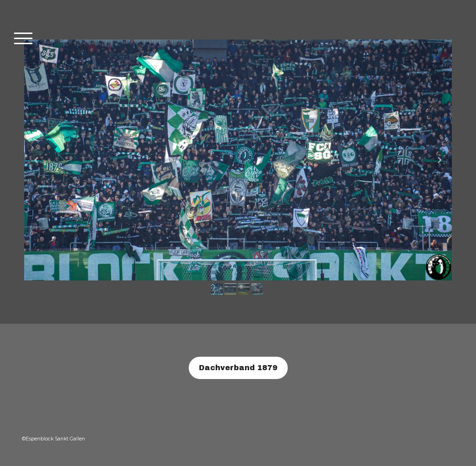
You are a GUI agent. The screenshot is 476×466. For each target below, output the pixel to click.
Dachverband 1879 (238, 368)
